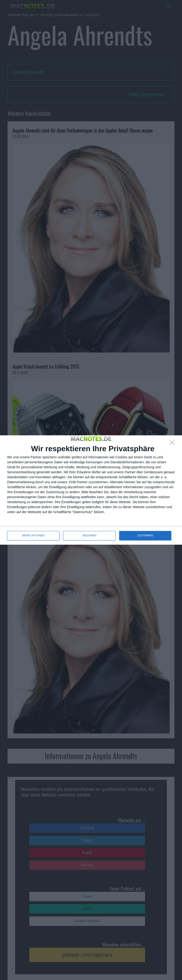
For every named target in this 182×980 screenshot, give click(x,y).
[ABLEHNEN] (173, 444)
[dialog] (91, 490)
